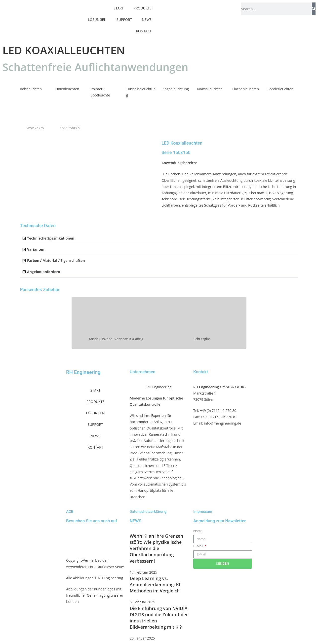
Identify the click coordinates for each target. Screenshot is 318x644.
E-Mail (199, 546)
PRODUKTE (95, 402)
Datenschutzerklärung (148, 512)
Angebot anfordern (44, 272)
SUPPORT (124, 15)
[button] (159, 238)
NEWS (147, 15)
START (96, 390)
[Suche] (314, 9)
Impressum (203, 512)
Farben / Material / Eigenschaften (56, 261)
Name (198, 531)
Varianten (36, 249)
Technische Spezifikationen (51, 238)
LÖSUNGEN (97, 15)
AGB (70, 512)
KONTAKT (144, 26)
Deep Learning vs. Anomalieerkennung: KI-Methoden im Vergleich (156, 584)
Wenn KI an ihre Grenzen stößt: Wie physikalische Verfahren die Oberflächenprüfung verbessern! (156, 548)
